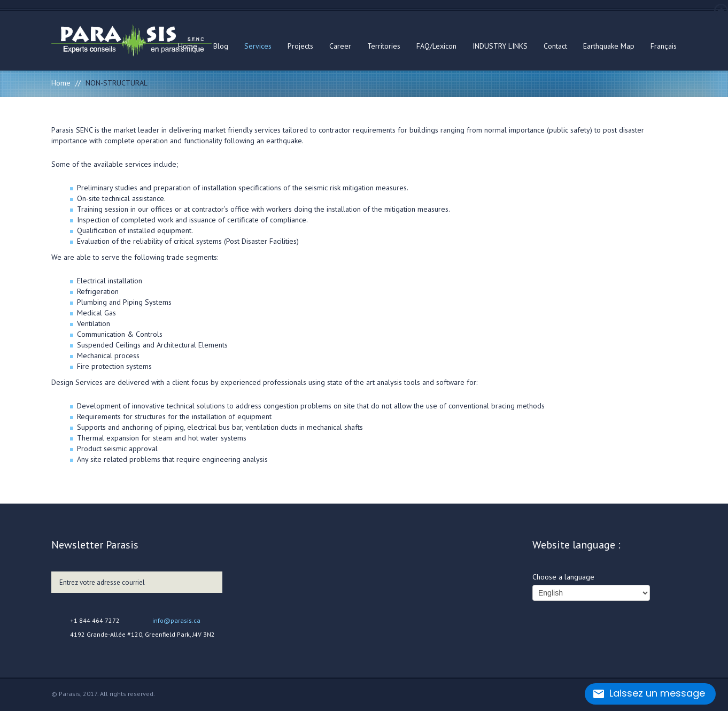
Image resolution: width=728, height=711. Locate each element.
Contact (555, 46)
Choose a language (563, 577)
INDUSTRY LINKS (500, 46)
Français (664, 46)
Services (258, 46)
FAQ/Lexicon (436, 46)
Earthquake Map (609, 46)
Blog (221, 46)
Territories (384, 46)
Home (188, 46)
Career (340, 46)
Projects (300, 46)
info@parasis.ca (176, 620)
